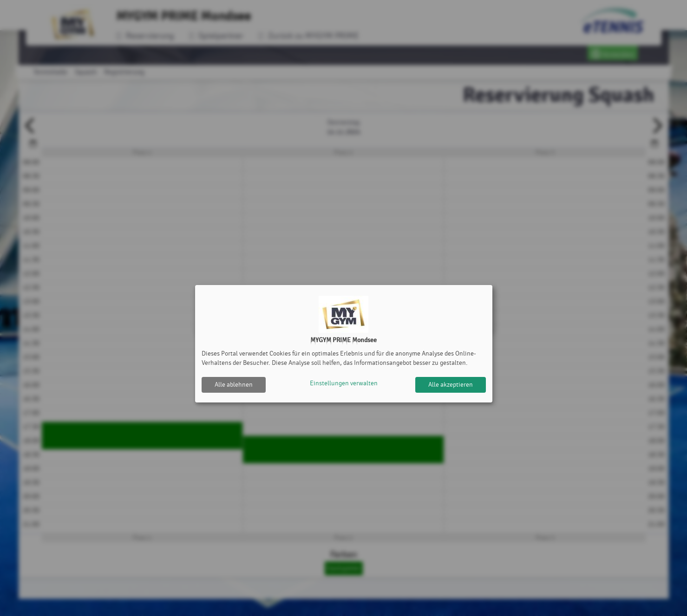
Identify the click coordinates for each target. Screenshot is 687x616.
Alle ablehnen (234, 385)
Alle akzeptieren (451, 385)
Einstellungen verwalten (344, 385)
